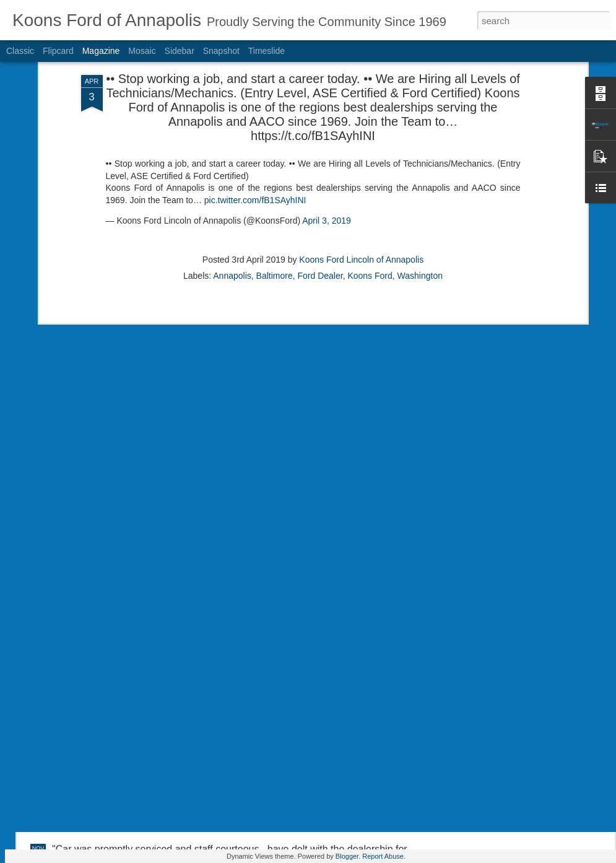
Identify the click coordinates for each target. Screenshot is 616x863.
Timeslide (267, 51)
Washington (420, 217)
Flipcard (58, 51)
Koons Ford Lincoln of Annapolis (361, 201)
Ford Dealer (320, 217)
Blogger (347, 856)
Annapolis (232, 217)
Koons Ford (370, 217)
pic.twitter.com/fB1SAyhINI (255, 142)
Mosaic (142, 51)
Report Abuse (383, 856)
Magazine (101, 51)
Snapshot (221, 51)
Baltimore (275, 217)
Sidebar (180, 51)
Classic (20, 51)
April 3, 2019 (327, 163)
